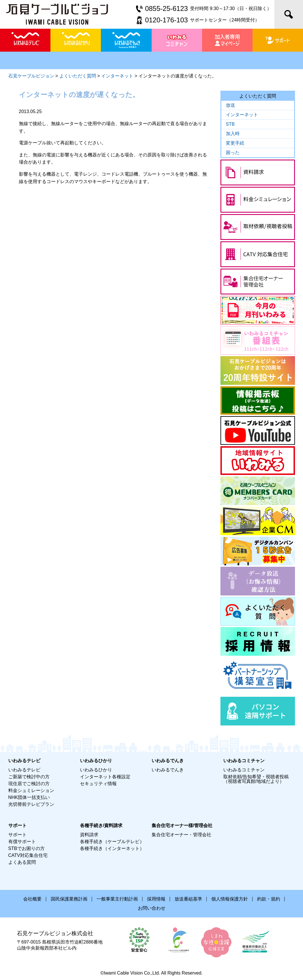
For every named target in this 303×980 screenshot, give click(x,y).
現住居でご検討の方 (29, 784)
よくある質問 (22, 862)
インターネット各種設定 (105, 777)
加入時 (233, 134)
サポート (17, 835)
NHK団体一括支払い (29, 797)
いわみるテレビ (24, 770)
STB (230, 124)
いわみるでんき (168, 770)
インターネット (242, 115)
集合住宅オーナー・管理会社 (181, 835)
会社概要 (32, 899)
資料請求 (89, 835)
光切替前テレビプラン (31, 804)
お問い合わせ (152, 908)
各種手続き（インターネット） (112, 848)
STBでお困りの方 (27, 848)
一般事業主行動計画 (117, 899)
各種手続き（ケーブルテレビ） (112, 842)
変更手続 (235, 143)
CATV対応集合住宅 (28, 855)
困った (233, 153)
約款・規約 (269, 899)
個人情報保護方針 (230, 899)
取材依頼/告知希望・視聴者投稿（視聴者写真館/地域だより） (256, 779)
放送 (230, 105)
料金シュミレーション (31, 790)
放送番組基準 (188, 899)
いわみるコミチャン (244, 770)
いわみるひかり (96, 770)
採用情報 (156, 899)
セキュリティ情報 (98, 784)
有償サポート (22, 842)
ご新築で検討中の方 (29, 777)
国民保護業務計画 (69, 899)
